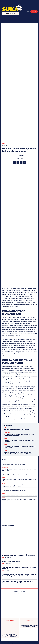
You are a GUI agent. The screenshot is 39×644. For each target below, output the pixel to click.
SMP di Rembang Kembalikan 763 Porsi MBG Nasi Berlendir (29, 626)
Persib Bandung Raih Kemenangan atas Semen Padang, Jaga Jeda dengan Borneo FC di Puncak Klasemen (19, 575)
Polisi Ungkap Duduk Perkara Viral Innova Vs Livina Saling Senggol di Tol (20, 447)
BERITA (6, 451)
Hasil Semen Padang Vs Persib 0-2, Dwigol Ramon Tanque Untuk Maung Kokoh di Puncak (17, 582)
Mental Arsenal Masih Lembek (11, 562)
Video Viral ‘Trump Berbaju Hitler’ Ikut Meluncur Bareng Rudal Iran (19, 441)
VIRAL (5, 439)
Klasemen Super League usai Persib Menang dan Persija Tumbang (19, 568)
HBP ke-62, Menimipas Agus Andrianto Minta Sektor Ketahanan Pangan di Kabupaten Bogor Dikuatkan (18, 453)
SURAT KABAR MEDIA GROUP (25, 643)
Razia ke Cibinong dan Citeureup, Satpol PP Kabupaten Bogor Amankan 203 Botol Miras (10, 636)
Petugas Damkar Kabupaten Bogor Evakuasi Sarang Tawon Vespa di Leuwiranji (19, 500)
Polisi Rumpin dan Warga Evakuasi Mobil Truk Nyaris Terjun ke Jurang (19, 495)
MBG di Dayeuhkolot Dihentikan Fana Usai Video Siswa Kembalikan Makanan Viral (19, 435)
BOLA (4, 144)
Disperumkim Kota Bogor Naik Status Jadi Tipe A (14, 491)
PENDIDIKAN (7, 433)
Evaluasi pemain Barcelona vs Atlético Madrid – (17, 430)
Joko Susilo (21, 155)
